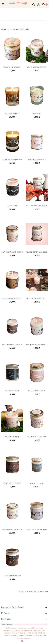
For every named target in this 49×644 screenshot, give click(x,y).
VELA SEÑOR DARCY (12, 113)
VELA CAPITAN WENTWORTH (12, 160)
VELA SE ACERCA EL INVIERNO (37, 252)
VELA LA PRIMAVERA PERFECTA (37, 206)
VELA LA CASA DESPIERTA (12, 67)
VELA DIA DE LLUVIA (37, 483)
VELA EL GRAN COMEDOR (12, 483)
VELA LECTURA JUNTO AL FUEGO (37, 298)
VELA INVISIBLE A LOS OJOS (37, 437)
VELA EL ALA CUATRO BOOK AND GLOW (15, 298)
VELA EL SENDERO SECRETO (37, 67)
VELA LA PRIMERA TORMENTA (12, 345)
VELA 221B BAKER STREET (12, 576)
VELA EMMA (37, 113)
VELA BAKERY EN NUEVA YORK (12, 529)
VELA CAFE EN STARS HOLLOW (12, 252)
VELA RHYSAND (12, 206)
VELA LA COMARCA (12, 437)
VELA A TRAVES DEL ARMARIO (37, 529)
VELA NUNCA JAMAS (12, 391)
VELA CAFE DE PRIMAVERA (37, 160)
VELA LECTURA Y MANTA (37, 391)
